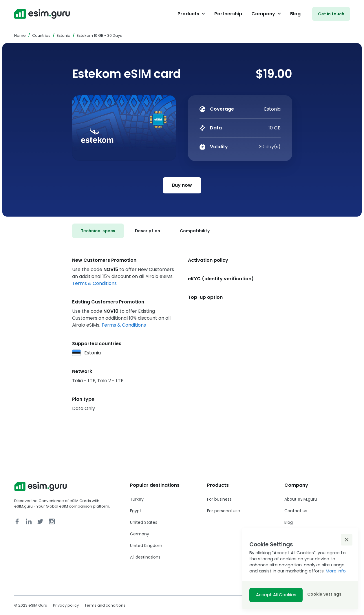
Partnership (228, 14)
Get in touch (331, 14)
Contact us (296, 511)
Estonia (64, 35)
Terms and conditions (105, 605)
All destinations (145, 557)
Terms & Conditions (94, 283)
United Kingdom (146, 546)
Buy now (182, 185)
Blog (295, 14)
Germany (140, 534)
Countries (41, 35)
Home (20, 35)
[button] (347, 540)
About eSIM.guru (301, 499)
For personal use (224, 511)
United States (144, 522)
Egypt (136, 511)
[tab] (98, 231)
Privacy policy (66, 605)
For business (219, 499)
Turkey (137, 499)
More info (336, 571)
